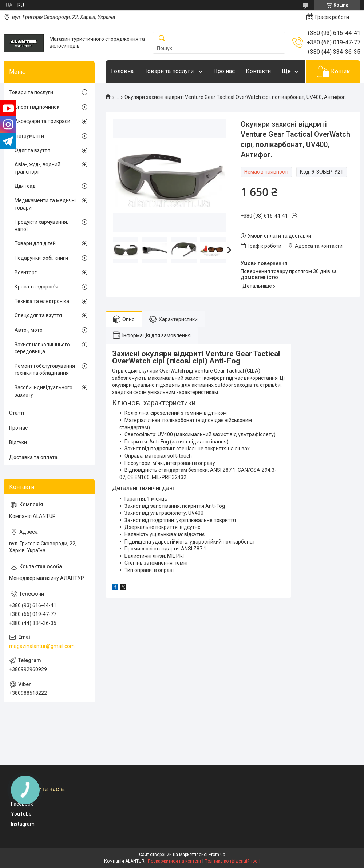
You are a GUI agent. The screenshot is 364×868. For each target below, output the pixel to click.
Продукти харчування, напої (41, 226)
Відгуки (18, 442)
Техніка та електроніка (42, 301)
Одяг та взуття (32, 150)
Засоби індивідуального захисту (43, 391)
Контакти (258, 71)
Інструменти (29, 136)
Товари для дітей (35, 243)
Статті (17, 413)
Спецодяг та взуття (38, 315)
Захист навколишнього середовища (42, 348)
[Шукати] (162, 39)
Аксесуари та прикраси (42, 121)
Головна (122, 71)
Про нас (224, 71)
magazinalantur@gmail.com (42, 646)
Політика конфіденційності (232, 861)
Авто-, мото (29, 330)
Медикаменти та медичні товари (45, 204)
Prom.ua (217, 855)
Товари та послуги (170, 71)
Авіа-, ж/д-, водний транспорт (37, 168)
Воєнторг (26, 272)
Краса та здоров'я (36, 287)
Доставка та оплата (33, 457)
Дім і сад (25, 186)
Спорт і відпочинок (37, 107)
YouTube (21, 814)
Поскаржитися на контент (175, 861)
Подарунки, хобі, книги (41, 258)
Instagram (23, 824)
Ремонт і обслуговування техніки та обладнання (45, 370)
